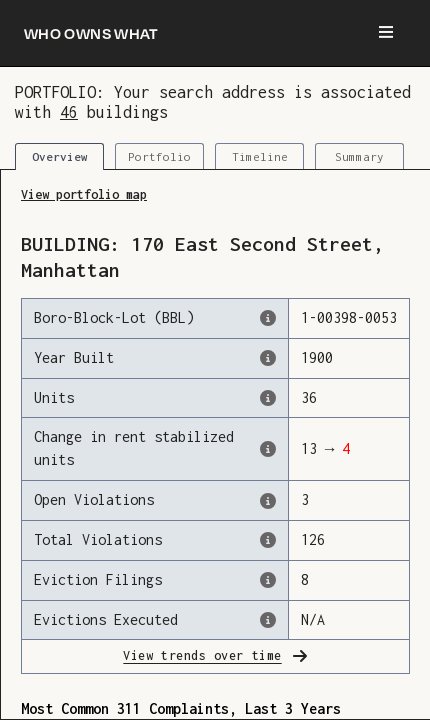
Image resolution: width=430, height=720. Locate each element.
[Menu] (386, 33)
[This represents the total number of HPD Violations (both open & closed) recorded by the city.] (303, 540)
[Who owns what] (91, 33)
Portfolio (159, 156)
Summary (359, 156)
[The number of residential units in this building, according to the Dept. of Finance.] (303, 398)
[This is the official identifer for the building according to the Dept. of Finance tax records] (303, 318)
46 (69, 111)
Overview (60, 156)
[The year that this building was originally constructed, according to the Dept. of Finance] (303, 358)
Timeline (260, 156)
